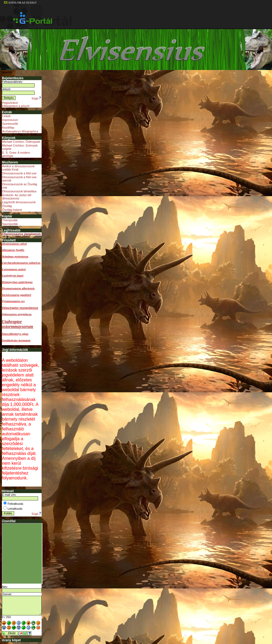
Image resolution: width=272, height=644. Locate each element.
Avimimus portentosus (15, 256)
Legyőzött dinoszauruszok (19, 202)
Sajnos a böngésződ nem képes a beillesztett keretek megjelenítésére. (22, 554)
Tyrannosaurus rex (13, 301)
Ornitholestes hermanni (16, 340)
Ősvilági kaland (12, 210)
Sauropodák (10, 224)
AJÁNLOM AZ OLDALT (20, 3)
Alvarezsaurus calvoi (14, 244)
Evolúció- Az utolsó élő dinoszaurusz (17, 197)
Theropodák (10, 220)
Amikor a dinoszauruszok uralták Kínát (18, 168)
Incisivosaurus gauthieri (16, 295)
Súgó (37, 98)
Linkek (6, 116)
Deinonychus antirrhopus (17, 282)
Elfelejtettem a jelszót (16, 106)
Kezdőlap (8, 127)
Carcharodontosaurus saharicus (21, 263)
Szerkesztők (10, 124)
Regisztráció (10, 103)
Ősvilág (7, 206)
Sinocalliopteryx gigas (15, 334)
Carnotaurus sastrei (14, 269)
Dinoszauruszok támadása (19, 191)
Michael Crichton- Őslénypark (21, 142)
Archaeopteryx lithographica (20, 131)
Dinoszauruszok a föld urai (19, 173)
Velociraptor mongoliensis (20, 308)
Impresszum (10, 120)
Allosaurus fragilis (13, 250)
